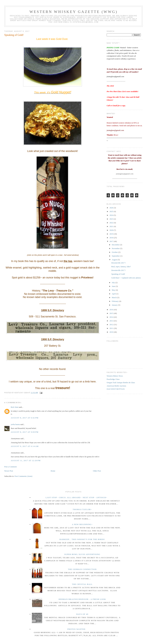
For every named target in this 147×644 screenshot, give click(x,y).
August (115, 260)
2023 (112, 219)
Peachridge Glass (113, 379)
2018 (112, 238)
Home (53, 471)
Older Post (97, 471)
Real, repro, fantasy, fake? (121, 267)
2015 (112, 313)
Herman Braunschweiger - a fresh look (82, 599)
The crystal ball (82, 584)
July (114, 283)
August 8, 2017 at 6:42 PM (25, 418)
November (116, 248)
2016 (112, 310)
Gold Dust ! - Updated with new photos (126, 278)
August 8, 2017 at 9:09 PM (25, 432)
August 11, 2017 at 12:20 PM (26, 460)
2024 (112, 215)
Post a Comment (10, 467)
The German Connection (82, 569)
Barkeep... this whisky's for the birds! (82, 539)
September (116, 256)
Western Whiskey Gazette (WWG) (73, 12)
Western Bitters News (115, 376)
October (115, 252)
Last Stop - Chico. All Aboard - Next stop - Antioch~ (76, 497)
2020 (112, 230)
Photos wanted (76, 629)
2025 (112, 211)
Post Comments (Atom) (24, 476)
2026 (112, 208)
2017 (112, 241)
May (114, 290)
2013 (112, 321)
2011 (112, 328)
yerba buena (15, 424)
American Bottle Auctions (116, 386)
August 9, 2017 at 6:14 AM (25, 446)
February (115, 301)
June (114, 286)
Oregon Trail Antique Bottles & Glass (121, 383)
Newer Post (9, 471)
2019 (112, 234)
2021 (112, 226)
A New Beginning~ (82, 524)
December (116, 245)
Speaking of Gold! (14, 35)
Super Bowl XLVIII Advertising (82, 554)
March (114, 297)
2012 (112, 325)
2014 (112, 317)
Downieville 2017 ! (119, 263)
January (115, 305)
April (114, 294)
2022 (112, 223)
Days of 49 (82, 614)
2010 (112, 332)
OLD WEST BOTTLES (116, 389)
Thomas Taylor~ (82, 509)
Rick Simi (14, 407)
